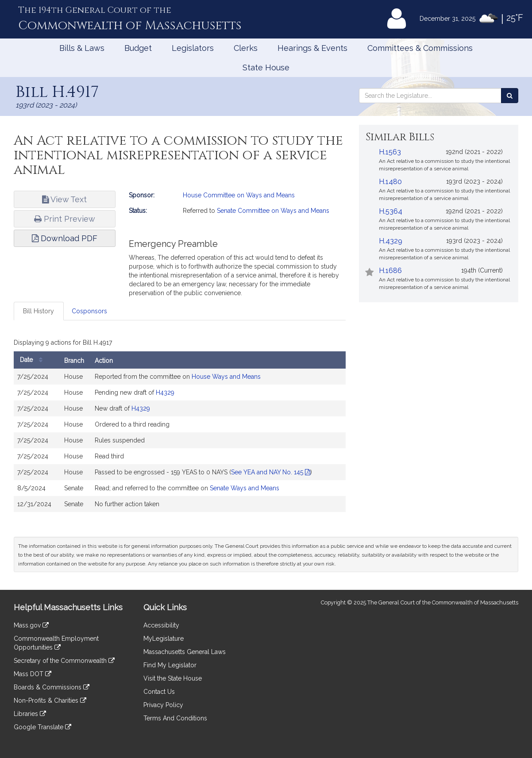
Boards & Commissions (52, 687)
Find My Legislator (170, 665)
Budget (138, 48)
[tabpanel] (180, 426)
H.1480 (390, 182)
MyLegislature (164, 639)
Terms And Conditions (175, 718)
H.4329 (391, 241)
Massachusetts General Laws (185, 652)
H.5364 (391, 211)
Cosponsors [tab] (89, 311)
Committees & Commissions (420, 48)
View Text (64, 199)
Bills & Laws (82, 48)
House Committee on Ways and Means (239, 195)
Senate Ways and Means (245, 488)
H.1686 (390, 271)
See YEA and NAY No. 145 (271, 472)
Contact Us (159, 692)
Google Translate (42, 727)
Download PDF (65, 238)
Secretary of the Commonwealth (64, 661)
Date (33, 360)
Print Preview (65, 219)
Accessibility (161, 625)
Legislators (193, 48)
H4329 (165, 392)
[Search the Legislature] (510, 96)
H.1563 (390, 152)
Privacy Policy (163, 705)
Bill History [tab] (39, 311)
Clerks (246, 48)
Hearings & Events (312, 48)
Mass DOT (33, 674)
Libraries (30, 714)
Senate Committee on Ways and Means (273, 211)
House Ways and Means (226, 377)
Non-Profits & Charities (50, 700)
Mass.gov (31, 625)
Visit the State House (173, 678)
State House (266, 67)
